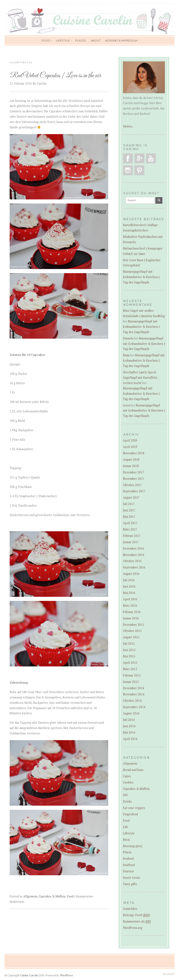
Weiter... (128, 126)
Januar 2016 (131, 618)
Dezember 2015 (134, 625)
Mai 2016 (129, 593)
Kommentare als (137, 921)
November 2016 (134, 555)
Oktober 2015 (132, 631)
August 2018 (131, 460)
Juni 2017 (129, 510)
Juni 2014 (129, 726)
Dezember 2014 (134, 688)
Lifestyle (63, 40)
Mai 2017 (129, 517)
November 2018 (134, 453)
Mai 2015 (129, 656)
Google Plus (139, 158)
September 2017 (134, 491)
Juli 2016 (129, 580)
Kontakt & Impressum (121, 40)
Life (126, 827)
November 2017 (134, 479)
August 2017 (131, 497)
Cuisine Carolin (29, 975)
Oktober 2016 (132, 561)
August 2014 (131, 713)
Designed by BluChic (169, 974)
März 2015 (130, 669)
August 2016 (131, 574)
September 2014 (134, 707)
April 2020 (130, 440)
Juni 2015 (129, 650)
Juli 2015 (129, 644)
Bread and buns (133, 770)
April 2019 (130, 447)
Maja (126, 355)
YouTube (151, 158)
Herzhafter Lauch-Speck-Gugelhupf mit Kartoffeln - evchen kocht (141, 378)
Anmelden (130, 909)
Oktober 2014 (132, 701)
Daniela (128, 338)
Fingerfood (130, 814)
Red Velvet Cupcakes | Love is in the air (55, 76)
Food (46, 40)
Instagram (128, 170)
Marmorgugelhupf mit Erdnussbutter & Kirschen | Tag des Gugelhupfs (141, 277)
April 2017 (130, 523)
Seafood (128, 859)
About (96, 40)
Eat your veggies (134, 808)
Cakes (127, 776)
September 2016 (134, 567)
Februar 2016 (132, 612)
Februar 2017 (132, 536)
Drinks (127, 801)
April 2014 (130, 739)
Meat (126, 840)
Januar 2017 (131, 542)
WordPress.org (133, 928)
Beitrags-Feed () (137, 915)
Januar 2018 (131, 466)
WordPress (66, 975)
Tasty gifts (130, 884)
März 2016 (130, 606)
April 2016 (130, 599)
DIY (125, 795)
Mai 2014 (129, 732)
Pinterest (139, 170)
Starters (128, 871)
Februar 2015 (132, 675)
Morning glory (133, 846)
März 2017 (130, 529)
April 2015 (130, 663)
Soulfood (129, 865)
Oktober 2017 (132, 485)
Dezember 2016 (134, 548)
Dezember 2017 (134, 472)
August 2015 (131, 637)
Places (81, 40)
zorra (126, 405)
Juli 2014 (129, 720)
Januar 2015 (131, 682)
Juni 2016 (129, 586)
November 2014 (134, 694)
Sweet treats (131, 878)
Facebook (128, 158)
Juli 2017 (129, 504)
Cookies (128, 782)
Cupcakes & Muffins (52, 896)
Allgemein (30, 896)
